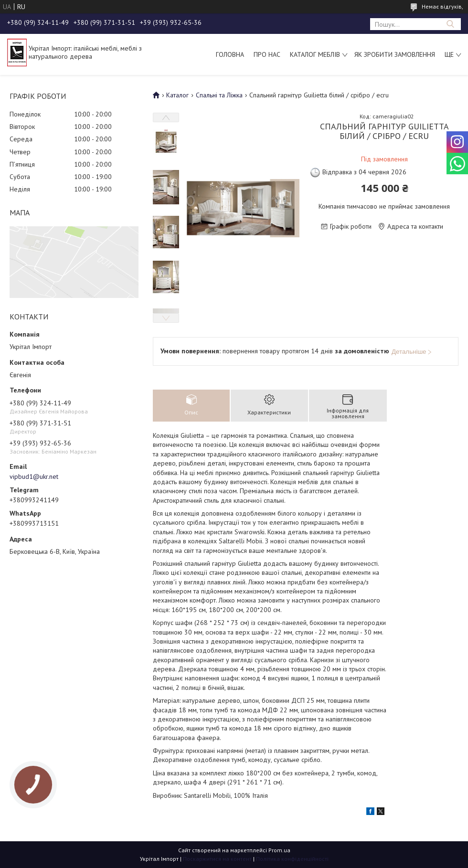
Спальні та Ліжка (219, 95)
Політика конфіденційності (292, 859)
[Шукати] (450, 24)
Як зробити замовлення (395, 54)
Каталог (177, 95)
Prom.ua (279, 850)
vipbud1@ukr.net (34, 476)
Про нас (267, 54)
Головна (230, 54)
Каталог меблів (315, 54)
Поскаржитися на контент (217, 859)
